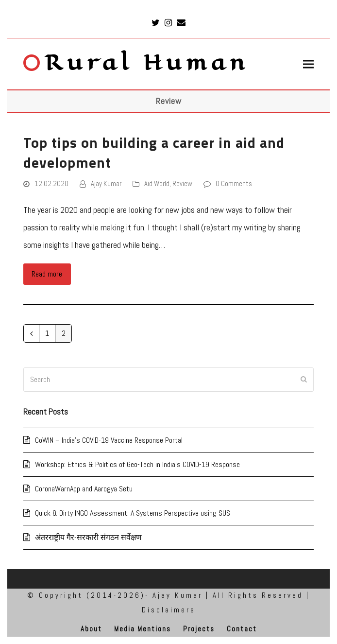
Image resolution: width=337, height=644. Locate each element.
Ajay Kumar (106, 184)
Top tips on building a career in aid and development (154, 152)
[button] (308, 64)
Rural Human (136, 63)
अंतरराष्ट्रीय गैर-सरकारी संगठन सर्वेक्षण (88, 537)
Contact (242, 629)
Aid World (157, 184)
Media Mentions (143, 629)
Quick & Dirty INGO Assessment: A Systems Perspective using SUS (133, 513)
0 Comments (234, 184)
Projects (199, 629)
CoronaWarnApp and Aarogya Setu (84, 489)
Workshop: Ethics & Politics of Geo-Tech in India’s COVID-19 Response (137, 464)
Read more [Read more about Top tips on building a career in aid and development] (47, 274)
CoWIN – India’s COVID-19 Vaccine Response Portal (109, 440)
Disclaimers (169, 610)
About (91, 629)
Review (182, 184)
